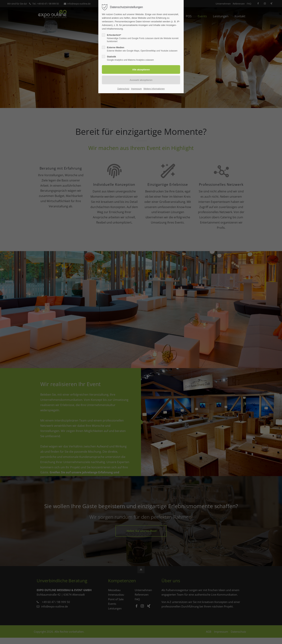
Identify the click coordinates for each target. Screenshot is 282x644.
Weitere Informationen (154, 89)
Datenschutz (123, 89)
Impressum (136, 89)
